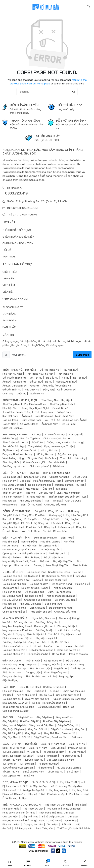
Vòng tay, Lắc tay (13, 527)
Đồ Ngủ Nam (64, 412)
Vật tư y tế (75, 434)
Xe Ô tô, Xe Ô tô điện (44, 782)
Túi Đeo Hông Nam (47, 756)
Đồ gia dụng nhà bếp (40, 485)
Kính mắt (7, 519)
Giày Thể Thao (30, 816)
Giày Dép (80, 729)
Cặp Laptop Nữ (11, 775)
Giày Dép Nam (45, 717)
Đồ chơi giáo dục (34, 592)
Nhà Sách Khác (11, 808)
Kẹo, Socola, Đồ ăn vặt (16, 703)
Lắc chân (56, 523)
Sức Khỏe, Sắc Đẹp (14, 446)
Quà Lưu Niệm (10, 816)
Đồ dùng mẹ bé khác (14, 466)
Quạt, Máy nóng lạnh (69, 492)
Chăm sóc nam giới (34, 462)
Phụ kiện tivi (9, 481)
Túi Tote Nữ (9, 763)
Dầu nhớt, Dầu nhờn (14, 794)
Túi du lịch (53, 824)
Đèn (58, 646)
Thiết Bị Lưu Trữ (58, 553)
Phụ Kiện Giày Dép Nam (56, 721)
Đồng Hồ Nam (56, 511)
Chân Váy (8, 393)
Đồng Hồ (40, 511)
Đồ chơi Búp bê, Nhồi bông (57, 576)
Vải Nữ (66, 377)
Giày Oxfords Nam (61, 729)
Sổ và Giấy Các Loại (53, 816)
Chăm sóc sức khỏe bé (57, 438)
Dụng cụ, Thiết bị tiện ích (30, 634)
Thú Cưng (54, 691)
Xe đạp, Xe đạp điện (34, 790)
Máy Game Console (13, 485)
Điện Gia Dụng (73, 500)
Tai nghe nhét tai (35, 496)
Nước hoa (51, 458)
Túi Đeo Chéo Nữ (71, 756)
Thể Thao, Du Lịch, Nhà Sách (73, 828)
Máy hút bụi (32, 489)
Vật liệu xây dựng (74, 664)
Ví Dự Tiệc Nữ (55, 771)
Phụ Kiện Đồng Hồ (76, 515)
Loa (84, 496)
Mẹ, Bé (77, 572)
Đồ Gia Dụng (10, 438)
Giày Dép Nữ (10, 721)
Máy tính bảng (29, 541)
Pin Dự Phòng (10, 545)
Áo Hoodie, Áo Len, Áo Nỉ (71, 420)
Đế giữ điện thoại (53, 557)
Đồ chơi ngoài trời (55, 580)
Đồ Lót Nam (9, 424)
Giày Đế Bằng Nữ (12, 733)
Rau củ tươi (46, 695)
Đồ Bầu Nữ (52, 377)
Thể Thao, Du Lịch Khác (58, 804)
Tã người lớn (35, 458)
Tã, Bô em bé (10, 450)
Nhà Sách (80, 804)
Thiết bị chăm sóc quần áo (64, 496)
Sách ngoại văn (23, 828)
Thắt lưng (73, 511)
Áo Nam (26, 416)
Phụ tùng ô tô (80, 790)
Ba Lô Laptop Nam (33, 771)
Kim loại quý (55, 515)
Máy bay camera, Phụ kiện (70, 485)
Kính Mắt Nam (10, 416)
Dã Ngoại (73, 816)
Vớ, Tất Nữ (36, 377)
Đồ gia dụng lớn (12, 477)
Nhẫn (15, 531)
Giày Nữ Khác (25, 717)
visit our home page (39, 84)
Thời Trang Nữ (65, 374)
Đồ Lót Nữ (36, 381)
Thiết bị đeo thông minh (56, 473)
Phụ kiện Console (12, 489)
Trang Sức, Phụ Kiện (34, 515)
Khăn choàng (65, 527)
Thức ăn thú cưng (25, 695)
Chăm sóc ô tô (11, 790)
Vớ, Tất (49, 420)
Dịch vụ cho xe (11, 786)
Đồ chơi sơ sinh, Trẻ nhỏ (35, 588)
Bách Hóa (59, 466)
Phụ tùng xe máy (59, 790)
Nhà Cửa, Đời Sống (35, 477)
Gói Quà (7, 828)
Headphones (10, 504)
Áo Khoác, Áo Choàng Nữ (57, 385)
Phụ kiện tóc (33, 527)
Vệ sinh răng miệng (13, 458)
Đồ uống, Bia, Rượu (49, 707)
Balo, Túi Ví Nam (38, 748)
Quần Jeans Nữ (66, 389)
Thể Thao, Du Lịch (33, 808)
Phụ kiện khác (22, 565)
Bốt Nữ (26, 737)
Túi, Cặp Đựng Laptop (69, 767)
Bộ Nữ (49, 381)
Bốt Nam (77, 737)
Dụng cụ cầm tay (12, 676)
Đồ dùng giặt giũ (12, 699)
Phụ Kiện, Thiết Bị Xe (72, 782)
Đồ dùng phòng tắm (60, 608)
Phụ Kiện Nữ (70, 370)
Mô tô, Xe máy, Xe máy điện (66, 786)
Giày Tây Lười (33, 733)
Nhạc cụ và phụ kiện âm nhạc (19, 812)
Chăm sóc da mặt (55, 434)
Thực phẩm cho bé (40, 611)
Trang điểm (34, 446)
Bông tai (81, 527)
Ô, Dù (6, 531)
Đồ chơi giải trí (33, 596)
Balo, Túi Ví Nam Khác (53, 744)
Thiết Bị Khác (33, 660)
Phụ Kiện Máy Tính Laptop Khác (39, 545)
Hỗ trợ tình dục (50, 450)
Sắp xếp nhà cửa (42, 646)
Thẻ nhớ (30, 492)
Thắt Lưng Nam (44, 412)
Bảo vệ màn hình (12, 557)
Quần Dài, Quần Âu (13, 428)
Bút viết (67, 824)
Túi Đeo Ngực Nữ (48, 763)
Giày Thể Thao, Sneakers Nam (51, 737)
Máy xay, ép (9, 500)
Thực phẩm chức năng (73, 458)
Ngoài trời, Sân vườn (44, 618)
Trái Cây (7, 695)
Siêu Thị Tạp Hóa (30, 438)
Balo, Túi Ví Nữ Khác (14, 748)
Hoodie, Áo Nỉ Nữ (66, 381)
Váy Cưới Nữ (32, 389)
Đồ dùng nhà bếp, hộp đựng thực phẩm (25, 642)
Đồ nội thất (58, 654)
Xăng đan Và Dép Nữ (14, 725)
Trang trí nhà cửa (78, 654)
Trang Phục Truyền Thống (17, 412)
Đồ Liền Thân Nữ (12, 389)
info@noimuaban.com (22, 208)
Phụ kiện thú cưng (13, 691)
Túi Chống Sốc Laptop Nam (18, 767)
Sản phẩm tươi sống (68, 695)
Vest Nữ (34, 385)
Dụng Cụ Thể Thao (50, 820)
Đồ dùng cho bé (12, 576)
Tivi (47, 500)
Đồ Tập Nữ (79, 377)
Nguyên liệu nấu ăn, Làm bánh (69, 699)
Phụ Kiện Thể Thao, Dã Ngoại (63, 808)
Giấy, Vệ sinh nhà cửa (37, 699)
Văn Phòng (70, 820)
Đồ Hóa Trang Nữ (49, 370)
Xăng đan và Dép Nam (42, 725)
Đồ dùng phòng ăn (13, 654)
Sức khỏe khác (57, 462)
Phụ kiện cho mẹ (12, 592)
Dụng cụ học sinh (34, 824)
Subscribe (82, 354)
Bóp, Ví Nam (58, 748)
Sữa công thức (11, 462)
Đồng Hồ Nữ (72, 523)
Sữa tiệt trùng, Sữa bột (16, 711)
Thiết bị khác (80, 565)
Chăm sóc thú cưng (74, 691)
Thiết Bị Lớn (78, 668)
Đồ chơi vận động (62, 584)
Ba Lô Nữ (29, 775)
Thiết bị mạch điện (40, 668)
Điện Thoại (67, 537)
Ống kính (48, 489)
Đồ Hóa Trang (10, 420)
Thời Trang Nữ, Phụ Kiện (40, 374)
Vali (77, 824)
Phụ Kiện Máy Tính (63, 561)
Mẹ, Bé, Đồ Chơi (12, 600)
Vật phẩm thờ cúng (69, 630)
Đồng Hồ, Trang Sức (28, 519)
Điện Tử (34, 473)
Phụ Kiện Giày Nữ (30, 721)
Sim (79, 561)
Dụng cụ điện (33, 672)
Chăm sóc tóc (29, 450)
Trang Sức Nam (43, 416)
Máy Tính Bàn (10, 541)
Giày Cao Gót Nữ (38, 729)
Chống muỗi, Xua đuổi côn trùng (65, 442)
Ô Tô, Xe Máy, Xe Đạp (35, 786)
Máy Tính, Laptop (50, 541)
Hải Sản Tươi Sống (54, 687)
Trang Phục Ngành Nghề (35, 408)
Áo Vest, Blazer (29, 424)
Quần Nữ (22, 393)
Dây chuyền (71, 519)
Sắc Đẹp (37, 434)
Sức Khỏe (38, 442)
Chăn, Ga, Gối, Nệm (55, 504)
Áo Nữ (6, 381)
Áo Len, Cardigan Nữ (14, 385)
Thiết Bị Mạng (32, 557)
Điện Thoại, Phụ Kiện (45, 537)
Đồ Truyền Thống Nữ (14, 377)
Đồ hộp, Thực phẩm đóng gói (49, 703)
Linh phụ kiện (46, 492)
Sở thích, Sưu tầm (65, 600)
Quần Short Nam (65, 416)
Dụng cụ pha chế (73, 646)
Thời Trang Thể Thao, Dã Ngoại (56, 812)
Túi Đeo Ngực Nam (54, 752)
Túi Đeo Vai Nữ (76, 752)
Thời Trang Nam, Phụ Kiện (56, 400)
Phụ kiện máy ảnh (12, 496)
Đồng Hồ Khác (11, 515)
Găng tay (49, 527)
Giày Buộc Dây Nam (14, 729)
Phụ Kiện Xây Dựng (13, 664)
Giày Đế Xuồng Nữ (68, 725)
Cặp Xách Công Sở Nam (60, 760)
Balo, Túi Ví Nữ (77, 744)
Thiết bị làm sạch (12, 492)
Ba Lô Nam (73, 771)
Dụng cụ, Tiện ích (51, 664)
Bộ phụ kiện (60, 531)
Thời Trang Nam (11, 404)
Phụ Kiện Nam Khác (35, 404)
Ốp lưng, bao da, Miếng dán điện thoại (24, 553)
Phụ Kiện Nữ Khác (12, 374)
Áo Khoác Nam (50, 424)
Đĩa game (62, 489)
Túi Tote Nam (27, 763)
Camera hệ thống (59, 477)
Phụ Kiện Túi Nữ (77, 748)
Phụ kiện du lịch (11, 824)
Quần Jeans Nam (31, 420)
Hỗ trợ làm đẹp (46, 454)
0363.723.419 (17, 193)
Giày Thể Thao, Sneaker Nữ (60, 733)
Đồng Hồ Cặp (10, 523)
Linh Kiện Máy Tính (50, 549)
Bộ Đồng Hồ (41, 523)
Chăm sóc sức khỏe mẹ (38, 600)
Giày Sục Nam (10, 737)
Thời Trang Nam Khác (62, 404)
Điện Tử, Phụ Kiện (31, 504)
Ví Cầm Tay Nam (12, 760)
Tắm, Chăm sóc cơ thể (15, 442)
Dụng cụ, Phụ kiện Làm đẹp (18, 454)
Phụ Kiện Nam (10, 408)
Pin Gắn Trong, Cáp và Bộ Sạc (19, 549)
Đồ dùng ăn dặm (39, 584)
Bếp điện (25, 481)
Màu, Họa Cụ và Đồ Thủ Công (19, 820)
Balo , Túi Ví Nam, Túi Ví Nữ (18, 756)
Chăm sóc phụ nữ (40, 466)
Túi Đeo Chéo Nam (13, 752)
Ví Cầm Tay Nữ (11, 771)
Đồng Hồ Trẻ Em (52, 519)
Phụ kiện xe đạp (56, 794)
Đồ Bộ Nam (68, 424)
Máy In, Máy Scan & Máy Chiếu (19, 561)
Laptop (7, 565)
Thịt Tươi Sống (36, 691)
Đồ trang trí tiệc (66, 626)
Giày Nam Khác (65, 717)
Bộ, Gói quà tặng (67, 454)
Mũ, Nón (26, 523)
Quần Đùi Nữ (37, 393)
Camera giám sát (75, 481)
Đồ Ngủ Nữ (20, 381)
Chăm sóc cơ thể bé (14, 611)
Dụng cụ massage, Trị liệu (59, 446)
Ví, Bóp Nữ (33, 752)
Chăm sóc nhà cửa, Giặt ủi (17, 638)
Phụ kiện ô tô (36, 794)
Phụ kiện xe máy (78, 794)
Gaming (38, 565)
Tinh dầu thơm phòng (41, 650)
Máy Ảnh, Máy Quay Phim (47, 481)
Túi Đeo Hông (45, 767)
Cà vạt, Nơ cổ (60, 408)
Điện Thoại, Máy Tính (57, 565)
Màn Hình (69, 541)
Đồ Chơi (37, 580)
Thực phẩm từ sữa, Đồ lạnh (18, 707)
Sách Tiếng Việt (45, 828)
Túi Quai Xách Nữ (34, 760)
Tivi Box (57, 500)
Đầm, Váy (48, 389)
